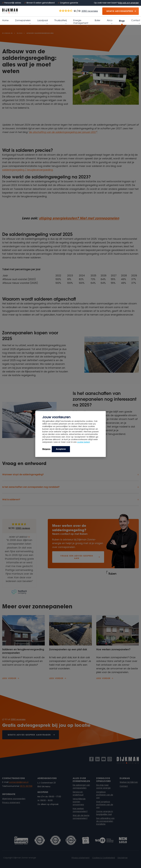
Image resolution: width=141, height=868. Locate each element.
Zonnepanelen (23, 21)
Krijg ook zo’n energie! (128, 3)
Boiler (97, 21)
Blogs (122, 21)
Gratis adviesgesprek (120, 11)
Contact (136, 21)
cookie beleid (83, 442)
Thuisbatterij (61, 21)
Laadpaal (43, 21)
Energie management (81, 22)
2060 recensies (90, 11)
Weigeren (46, 449)
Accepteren (61, 449)
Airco (110, 21)
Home (5, 21)
